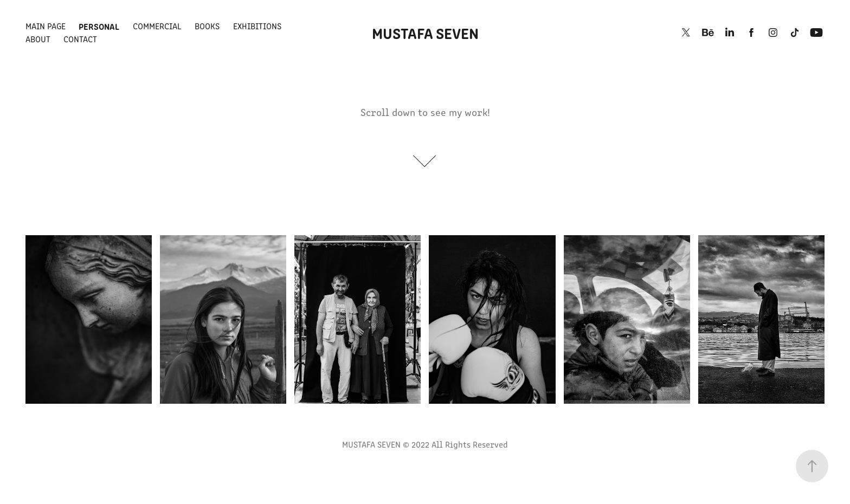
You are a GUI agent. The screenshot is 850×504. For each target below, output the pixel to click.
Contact (80, 39)
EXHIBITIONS (257, 26)
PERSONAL (99, 26)
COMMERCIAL (157, 26)
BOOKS (207, 26)
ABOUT (38, 39)
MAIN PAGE (46, 26)
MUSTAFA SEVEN (425, 33)
